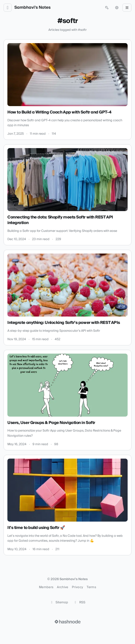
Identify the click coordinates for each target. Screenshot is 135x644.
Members (46, 587)
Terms (91, 587)
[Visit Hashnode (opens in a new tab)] (68, 622)
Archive (62, 587)
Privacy (77, 587)
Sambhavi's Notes (32, 8)
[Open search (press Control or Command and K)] (107, 8)
